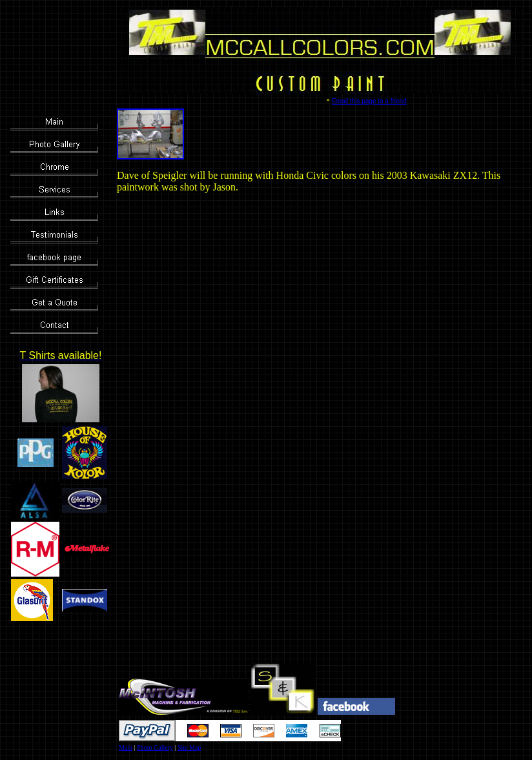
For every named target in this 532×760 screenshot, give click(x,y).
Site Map (189, 747)
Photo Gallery (155, 747)
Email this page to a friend (369, 101)
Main (126, 747)
